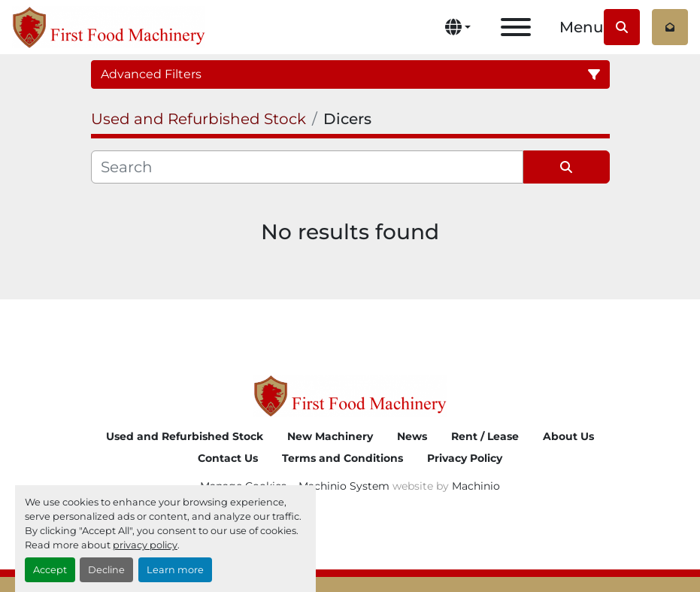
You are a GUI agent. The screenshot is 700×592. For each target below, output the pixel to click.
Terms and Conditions (342, 458)
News (412, 436)
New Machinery (330, 436)
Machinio (476, 486)
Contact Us (228, 458)
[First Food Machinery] (350, 395)
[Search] (307, 167)
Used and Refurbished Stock (185, 436)
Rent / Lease (485, 436)
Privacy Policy (465, 458)
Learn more (175, 570)
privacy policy (145, 545)
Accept (50, 570)
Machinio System (344, 486)
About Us (568, 436)
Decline (106, 570)
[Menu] (516, 27)
